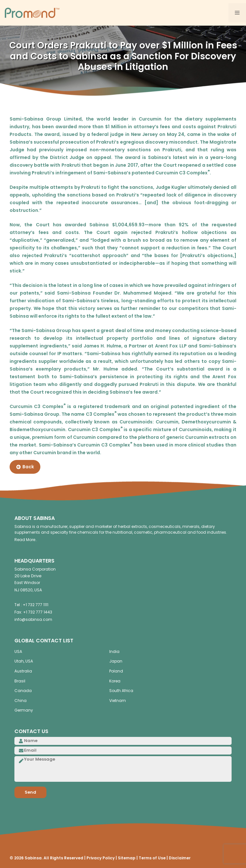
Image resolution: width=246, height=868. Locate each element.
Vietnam (118, 701)
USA (18, 651)
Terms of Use (152, 858)
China (20, 701)
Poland (116, 671)
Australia (23, 671)
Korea (115, 681)
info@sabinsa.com (33, 619)
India (114, 651)
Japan (116, 661)
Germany (24, 710)
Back (25, 467)
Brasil (20, 681)
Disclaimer (180, 858)
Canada (23, 691)
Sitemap (127, 858)
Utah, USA (24, 661)
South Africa (121, 691)
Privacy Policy (101, 858)
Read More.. (26, 540)
